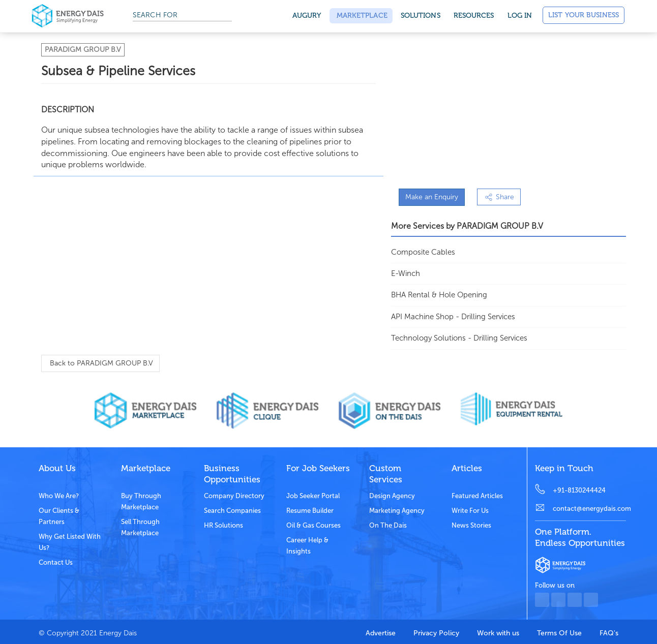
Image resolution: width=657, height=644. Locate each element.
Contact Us (56, 562)
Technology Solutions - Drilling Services (459, 338)
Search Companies (232, 511)
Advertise (381, 633)
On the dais (388, 525)
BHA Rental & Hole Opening (439, 295)
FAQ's (609, 633)
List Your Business (584, 15)
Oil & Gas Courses (313, 525)
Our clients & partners (59, 516)
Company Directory (234, 496)
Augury (307, 16)
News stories (471, 525)
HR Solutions (223, 525)
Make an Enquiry (432, 197)
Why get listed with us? (70, 542)
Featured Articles (477, 496)
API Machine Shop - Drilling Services (453, 317)
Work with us (498, 633)
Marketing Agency (397, 511)
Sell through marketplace (140, 527)
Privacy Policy (436, 633)
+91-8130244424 (579, 490)
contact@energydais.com (589, 509)
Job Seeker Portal (313, 496)
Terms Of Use (559, 633)
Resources (474, 16)
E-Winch (406, 273)
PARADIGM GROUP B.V (83, 50)
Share (499, 197)
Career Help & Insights (307, 546)
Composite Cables (423, 252)
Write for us (470, 511)
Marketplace (361, 16)
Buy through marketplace (141, 501)
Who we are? (59, 496)
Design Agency (392, 496)
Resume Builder (310, 511)
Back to (100, 363)
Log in (520, 16)
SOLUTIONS (421, 16)
